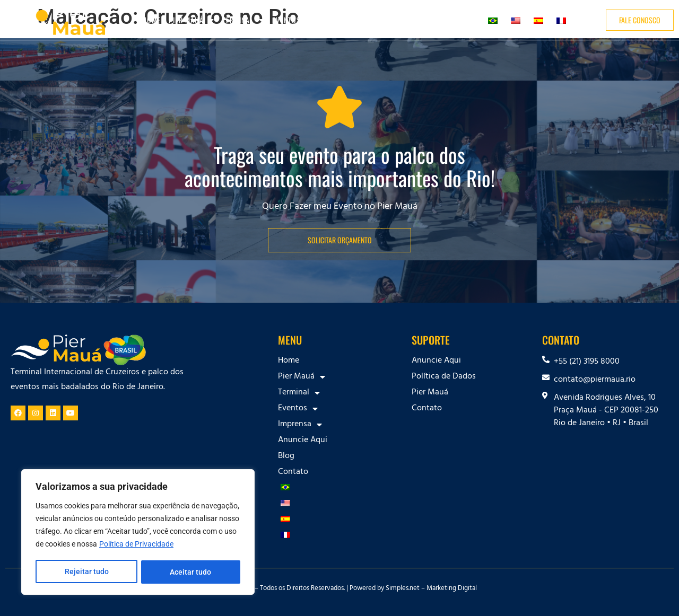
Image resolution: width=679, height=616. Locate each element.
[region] (138, 533)
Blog (432, 20)
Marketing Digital (452, 589)
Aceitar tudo (191, 572)
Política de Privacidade (136, 545)
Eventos (292, 20)
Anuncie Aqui (393, 20)
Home (151, 20)
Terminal (243, 20)
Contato (463, 20)
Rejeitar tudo (86, 572)
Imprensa (341, 20)
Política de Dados (444, 377)
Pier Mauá (191, 20)
